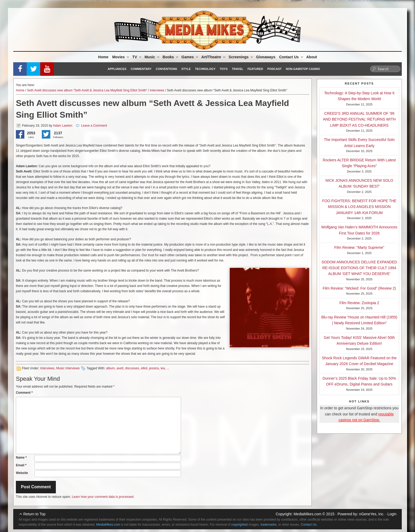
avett (120, 368)
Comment (24, 393)
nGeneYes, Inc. (372, 514)
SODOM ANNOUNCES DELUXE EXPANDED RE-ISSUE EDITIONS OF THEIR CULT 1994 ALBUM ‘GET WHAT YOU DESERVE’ (359, 268)
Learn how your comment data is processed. (103, 497)
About (312, 57)
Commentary (141, 69)
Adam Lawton (63, 126)
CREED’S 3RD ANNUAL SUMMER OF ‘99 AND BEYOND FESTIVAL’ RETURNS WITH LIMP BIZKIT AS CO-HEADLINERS (359, 119)
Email (21, 465)
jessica (154, 368)
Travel (238, 69)
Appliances (117, 69)
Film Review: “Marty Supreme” (359, 247)
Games (190, 57)
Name (21, 458)
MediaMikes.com (307, 514)
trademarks (268, 525)
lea (163, 368)
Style (186, 69)
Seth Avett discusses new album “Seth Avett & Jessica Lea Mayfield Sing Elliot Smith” (87, 90)
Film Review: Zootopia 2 (359, 303)
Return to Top (34, 514)
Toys (224, 69)
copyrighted (240, 525)
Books (171, 57)
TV (137, 57)
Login (392, 514)
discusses (132, 368)
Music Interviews (68, 368)
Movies (121, 57)
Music (152, 57)
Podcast (274, 69)
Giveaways (266, 57)
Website (22, 473)
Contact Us (292, 57)
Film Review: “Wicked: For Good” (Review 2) (359, 288)
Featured (255, 69)
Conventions (166, 69)
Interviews (157, 90)
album (110, 368)
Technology (205, 69)
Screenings (241, 57)
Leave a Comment (94, 126)
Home (103, 57)
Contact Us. (309, 525)
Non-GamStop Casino (303, 69)
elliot (144, 368)
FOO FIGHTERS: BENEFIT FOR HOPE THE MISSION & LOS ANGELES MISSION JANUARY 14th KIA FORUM (359, 207)
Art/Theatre (214, 57)
